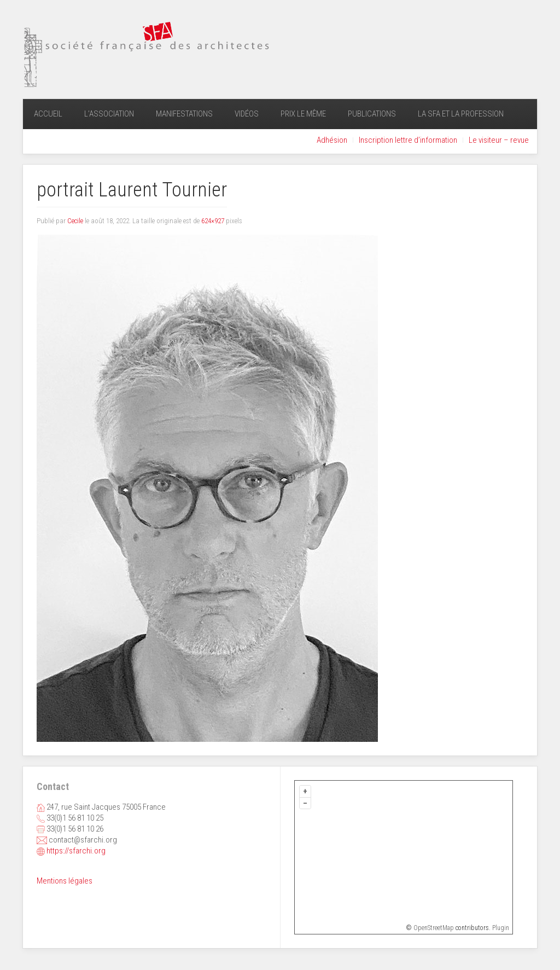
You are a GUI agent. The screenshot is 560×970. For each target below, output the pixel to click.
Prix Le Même (303, 114)
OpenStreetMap (434, 928)
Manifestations (184, 114)
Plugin (500, 928)
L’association (109, 114)
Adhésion (332, 140)
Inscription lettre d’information (408, 140)
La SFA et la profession (461, 114)
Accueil (48, 114)
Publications (372, 114)
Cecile (75, 221)
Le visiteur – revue (499, 140)
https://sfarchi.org (76, 851)
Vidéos (247, 114)
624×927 (213, 221)
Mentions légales (65, 881)
